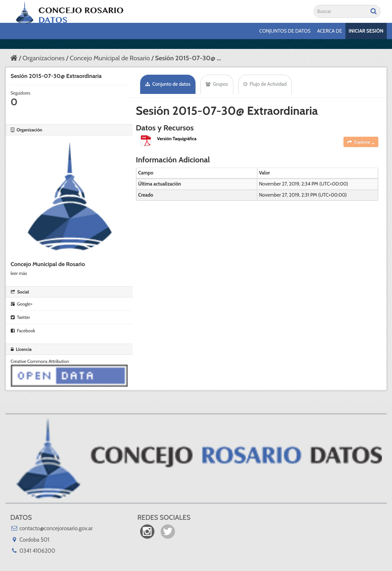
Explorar (361, 142)
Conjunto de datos (168, 84)
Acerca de (330, 31)
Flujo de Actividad (265, 84)
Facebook (23, 331)
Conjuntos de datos (285, 31)
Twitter (21, 317)
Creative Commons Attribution (40, 361)
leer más (19, 273)
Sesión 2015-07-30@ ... (188, 58)
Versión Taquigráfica (177, 139)
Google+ (22, 304)
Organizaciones (44, 58)
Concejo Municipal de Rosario (110, 58)
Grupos (217, 84)
